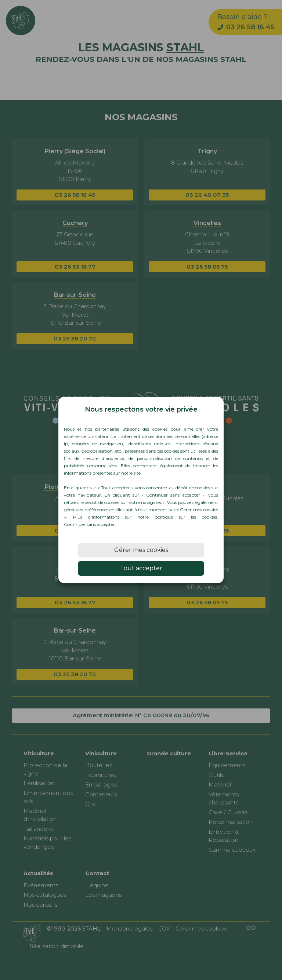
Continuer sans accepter (89, 524)
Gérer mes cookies (141, 550)
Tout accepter (141, 568)
